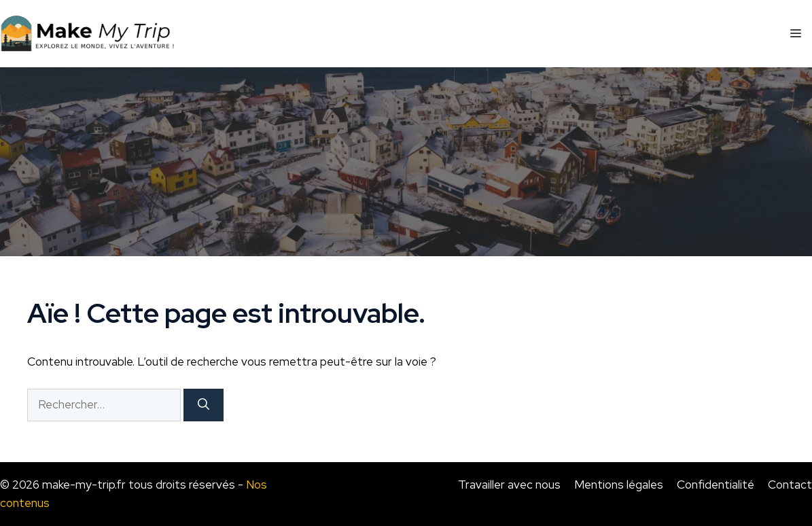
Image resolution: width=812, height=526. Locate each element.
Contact (790, 485)
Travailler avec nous (509, 485)
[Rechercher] (204, 405)
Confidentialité (716, 485)
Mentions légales (619, 485)
